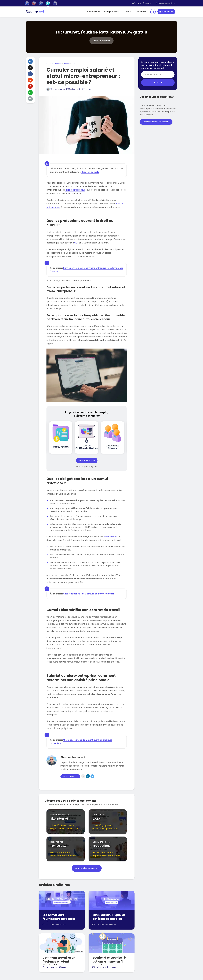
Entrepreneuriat (112, 12)
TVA (73, 63)
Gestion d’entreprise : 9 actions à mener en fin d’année (109, 962)
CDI (76, 243)
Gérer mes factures (142, 3)
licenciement (110, 537)
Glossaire (141, 12)
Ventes (128, 12)
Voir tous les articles (70, 776)
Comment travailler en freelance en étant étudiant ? (59, 962)
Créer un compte (90, 172)
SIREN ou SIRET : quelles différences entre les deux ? (109, 919)
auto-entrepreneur (75, 190)
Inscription (158, 82)
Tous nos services (166, 3)
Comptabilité (93, 12)
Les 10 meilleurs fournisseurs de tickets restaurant (59, 919)
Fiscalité (67, 63)
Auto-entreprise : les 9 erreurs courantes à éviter (89, 594)
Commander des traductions (156, 122)
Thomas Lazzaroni (56, 89)
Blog (48, 63)
